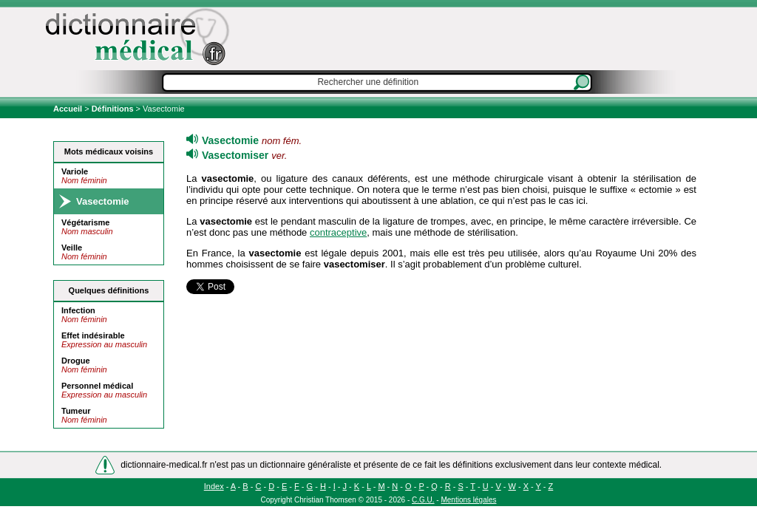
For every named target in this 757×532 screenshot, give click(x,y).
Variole (75, 171)
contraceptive (338, 232)
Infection (78, 310)
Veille (72, 248)
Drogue (76, 361)
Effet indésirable (93, 335)
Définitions (113, 109)
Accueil (69, 109)
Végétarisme (85, 222)
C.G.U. (423, 500)
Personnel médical (97, 386)
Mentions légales (468, 500)
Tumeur (76, 411)
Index (214, 486)
